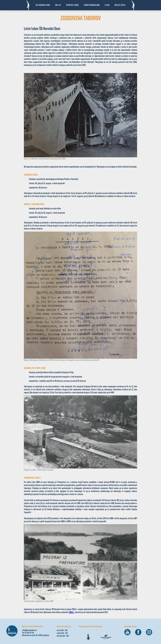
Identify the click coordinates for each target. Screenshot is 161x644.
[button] (72, 5)
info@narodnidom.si (29, 630)
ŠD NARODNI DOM (43, 5)
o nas (107, 5)
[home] (28, 5)
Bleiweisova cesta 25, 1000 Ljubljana (36, 635)
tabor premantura (92, 5)
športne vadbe (72, 5)
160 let (58, 5)
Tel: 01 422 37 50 (28, 633)
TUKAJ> (71, 612)
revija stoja (120, 5)
